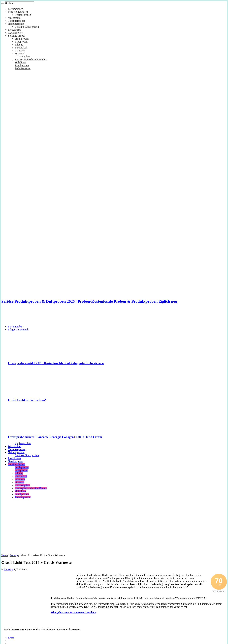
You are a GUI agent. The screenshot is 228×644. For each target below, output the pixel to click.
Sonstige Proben (17, 36)
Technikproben (23, 68)
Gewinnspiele (15, 33)
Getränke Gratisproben (27, 27)
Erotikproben (22, 39)
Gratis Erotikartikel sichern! (27, 400)
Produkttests (15, 30)
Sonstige (15, 555)
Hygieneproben (23, 15)
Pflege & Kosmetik (18, 12)
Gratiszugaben (22, 57)
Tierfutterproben (17, 21)
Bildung (19, 45)
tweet (11, 638)
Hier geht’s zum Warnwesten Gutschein (74, 612)
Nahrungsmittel (16, 24)
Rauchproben (22, 65)
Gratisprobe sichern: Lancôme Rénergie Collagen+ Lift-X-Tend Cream (55, 437)
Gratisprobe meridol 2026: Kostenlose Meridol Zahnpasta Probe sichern (56, 363)
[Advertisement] (62, 314)
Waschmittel (15, 18)
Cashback (20, 51)
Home (5, 555)
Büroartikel (21, 48)
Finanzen (19, 54)
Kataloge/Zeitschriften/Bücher (31, 59)
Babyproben (21, 42)
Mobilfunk (20, 62)
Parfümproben (16, 9)
